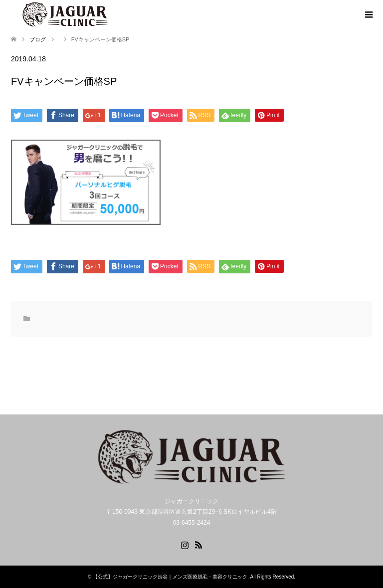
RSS (198, 544)
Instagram (185, 544)
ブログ (38, 39)
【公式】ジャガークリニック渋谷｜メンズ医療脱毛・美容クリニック (170, 577)
